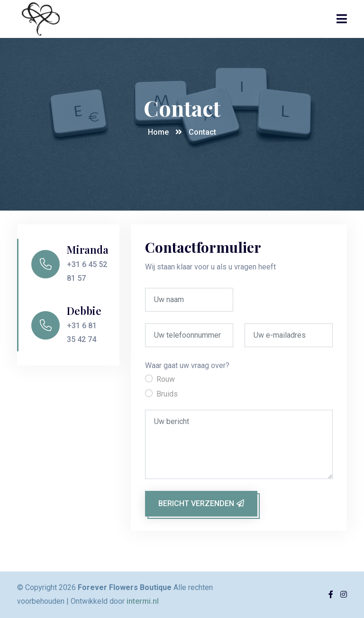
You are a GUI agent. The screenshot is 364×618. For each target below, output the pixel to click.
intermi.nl (143, 601)
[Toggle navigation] (342, 19)
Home (158, 132)
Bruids (167, 394)
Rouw (166, 379)
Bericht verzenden (201, 503)
